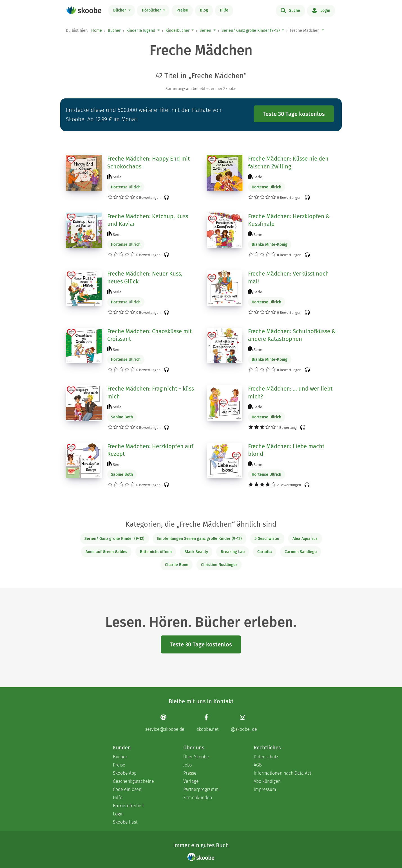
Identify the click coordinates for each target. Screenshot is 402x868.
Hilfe (224, 10)
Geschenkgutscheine (133, 781)
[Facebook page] (208, 723)
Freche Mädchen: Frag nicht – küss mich (151, 393)
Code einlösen (127, 789)
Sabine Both (122, 417)
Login (321, 10)
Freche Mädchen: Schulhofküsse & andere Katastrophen (292, 335)
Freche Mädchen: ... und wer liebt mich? (290, 393)
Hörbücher (152, 10)
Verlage (191, 781)
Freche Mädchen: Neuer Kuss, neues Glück (145, 278)
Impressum (265, 789)
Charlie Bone (177, 565)
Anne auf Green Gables (106, 552)
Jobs (187, 765)
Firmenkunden (198, 798)
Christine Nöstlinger (219, 565)
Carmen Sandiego (301, 552)
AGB (258, 765)
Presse (190, 773)
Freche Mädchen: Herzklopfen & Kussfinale (289, 220)
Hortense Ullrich (126, 187)
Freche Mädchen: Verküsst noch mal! (288, 278)
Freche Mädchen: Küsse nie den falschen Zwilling (288, 163)
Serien (205, 31)
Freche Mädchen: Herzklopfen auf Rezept (150, 450)
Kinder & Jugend (141, 31)
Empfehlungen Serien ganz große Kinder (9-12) (199, 539)
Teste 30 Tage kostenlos (294, 114)
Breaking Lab (233, 552)
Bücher (120, 10)
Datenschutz (266, 757)
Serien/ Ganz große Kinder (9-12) (251, 31)
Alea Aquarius (305, 539)
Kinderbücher (177, 31)
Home (97, 31)
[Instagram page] (244, 723)
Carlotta (265, 552)
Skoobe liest (125, 822)
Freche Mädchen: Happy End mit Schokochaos (148, 163)
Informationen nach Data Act (282, 773)
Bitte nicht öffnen (156, 552)
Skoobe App (125, 773)
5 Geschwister (267, 539)
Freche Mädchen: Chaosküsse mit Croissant (149, 335)
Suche (290, 10)
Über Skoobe (196, 757)
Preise (182, 10)
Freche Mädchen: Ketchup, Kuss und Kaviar (148, 220)
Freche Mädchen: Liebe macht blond (286, 450)
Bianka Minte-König (270, 244)
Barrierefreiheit (128, 806)
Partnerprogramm (201, 789)
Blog (204, 10)
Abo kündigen (267, 781)
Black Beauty (196, 552)
